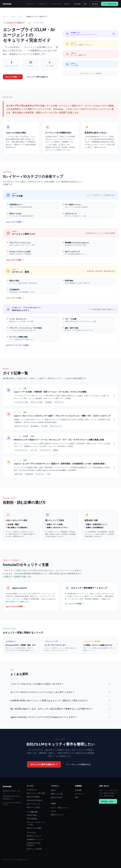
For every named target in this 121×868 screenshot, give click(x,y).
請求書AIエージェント (35, 839)
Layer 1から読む (13, 77)
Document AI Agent (35, 800)
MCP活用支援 (32, 819)
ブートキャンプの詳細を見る (78, 764)
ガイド (21, 16)
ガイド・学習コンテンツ (60, 808)
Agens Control (57, 797)
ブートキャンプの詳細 (74, 604)
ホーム (5, 16)
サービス (31, 4)
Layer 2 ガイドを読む (15, 260)
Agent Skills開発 (33, 797)
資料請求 (95, 4)
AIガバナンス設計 (33, 807)
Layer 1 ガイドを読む (15, 222)
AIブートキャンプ (33, 804)
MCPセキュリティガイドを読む (19, 345)
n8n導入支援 (32, 815)
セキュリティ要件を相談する (37, 77)
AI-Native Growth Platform (34, 844)
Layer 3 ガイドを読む (15, 298)
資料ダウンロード (57, 815)
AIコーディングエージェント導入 (36, 823)
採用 (85, 4)
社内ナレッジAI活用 (34, 849)
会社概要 (77, 4)
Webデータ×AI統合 (34, 828)
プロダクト (44, 4)
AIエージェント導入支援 (36, 793)
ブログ (53, 811)
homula (7, 4)
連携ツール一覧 (57, 794)
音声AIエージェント (34, 836)
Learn (68, 4)
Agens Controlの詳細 (15, 606)
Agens (53, 790)
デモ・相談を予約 (110, 4)
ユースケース (57, 4)
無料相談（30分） (108, 801)
